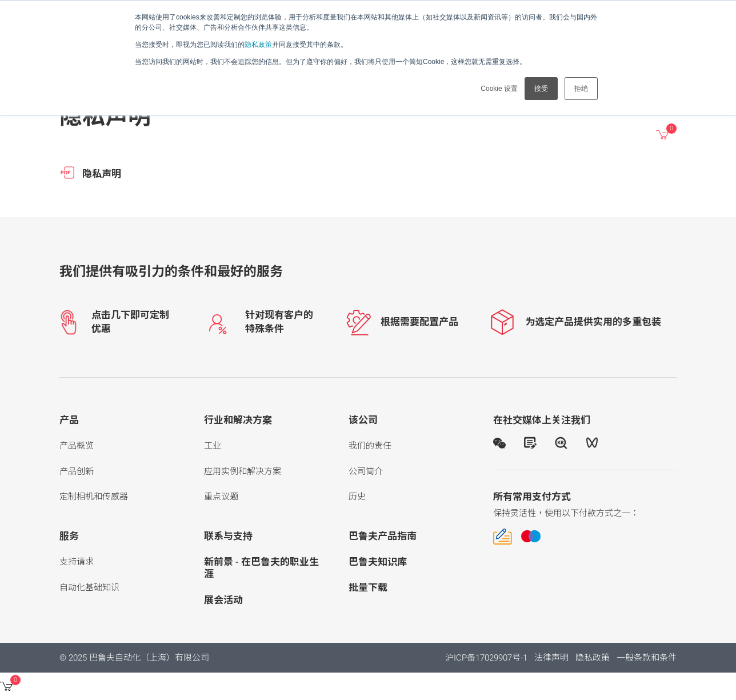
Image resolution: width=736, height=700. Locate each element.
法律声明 (551, 658)
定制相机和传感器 (94, 497)
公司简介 (366, 471)
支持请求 (77, 562)
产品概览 (77, 446)
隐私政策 (258, 45)
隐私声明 (90, 173)
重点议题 (221, 497)
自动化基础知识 (89, 587)
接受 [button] (541, 89)
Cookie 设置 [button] (499, 89)
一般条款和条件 (647, 658)
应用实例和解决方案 (243, 471)
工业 (213, 446)
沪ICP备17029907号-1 (486, 658)
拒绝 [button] (581, 89)
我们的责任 (370, 446)
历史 (357, 497)
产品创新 (77, 471)
